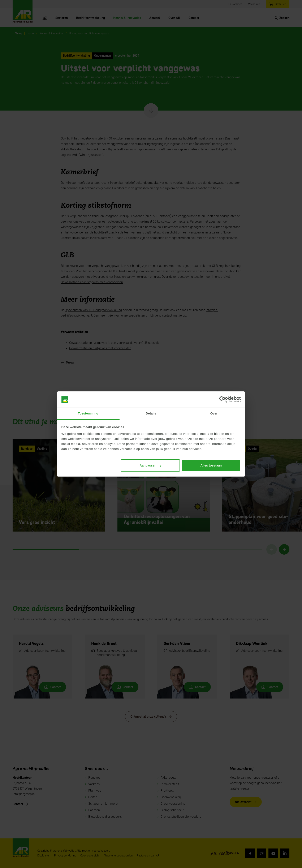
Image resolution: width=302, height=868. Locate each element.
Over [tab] (214, 413)
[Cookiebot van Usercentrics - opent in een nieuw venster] (222, 400)
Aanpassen (151, 465)
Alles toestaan (211, 465)
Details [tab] (151, 413)
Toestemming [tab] (88, 413)
